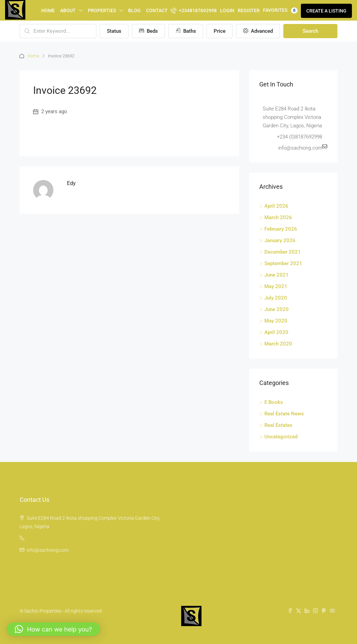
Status (114, 31)
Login (227, 10)
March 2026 (278, 217)
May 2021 (276, 286)
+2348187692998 (194, 10)
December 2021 (283, 252)
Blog (134, 10)
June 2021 (277, 275)
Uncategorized (281, 437)
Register (249, 10)
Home (48, 10)
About (68, 10)
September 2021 (283, 263)
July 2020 (276, 298)
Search (310, 31)
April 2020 (276, 332)
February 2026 (281, 229)
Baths (186, 31)
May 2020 (276, 321)
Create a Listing (326, 11)
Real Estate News (284, 414)
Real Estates (278, 425)
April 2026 (276, 206)
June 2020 (277, 309)
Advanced (258, 31)
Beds (148, 31)
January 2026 (280, 240)
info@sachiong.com (48, 550)
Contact (157, 10)
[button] (53, 629)
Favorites (280, 10)
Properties (102, 10)
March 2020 (278, 344)
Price (220, 31)
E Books (274, 402)
